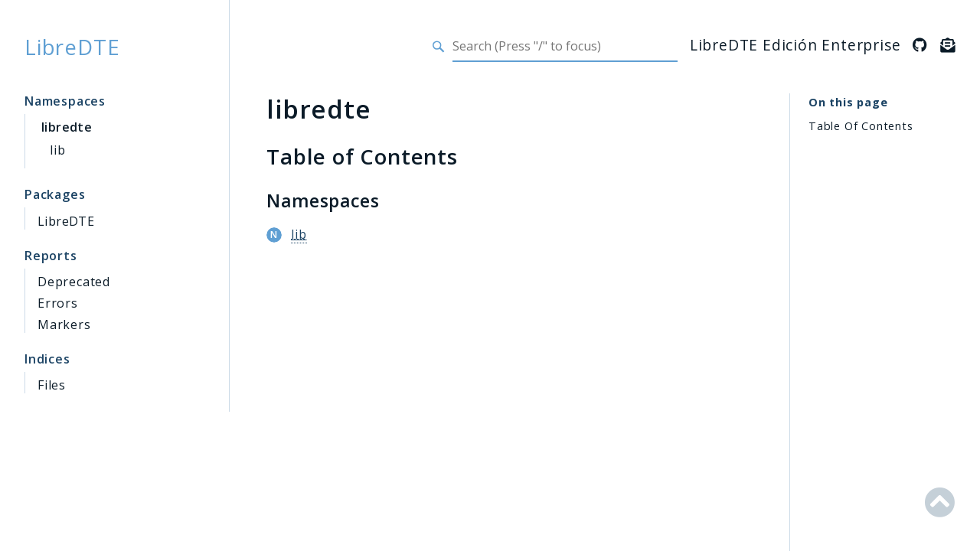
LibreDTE (72, 47)
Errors (58, 303)
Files (52, 385)
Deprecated (74, 282)
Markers (64, 324)
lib (57, 150)
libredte (67, 127)
